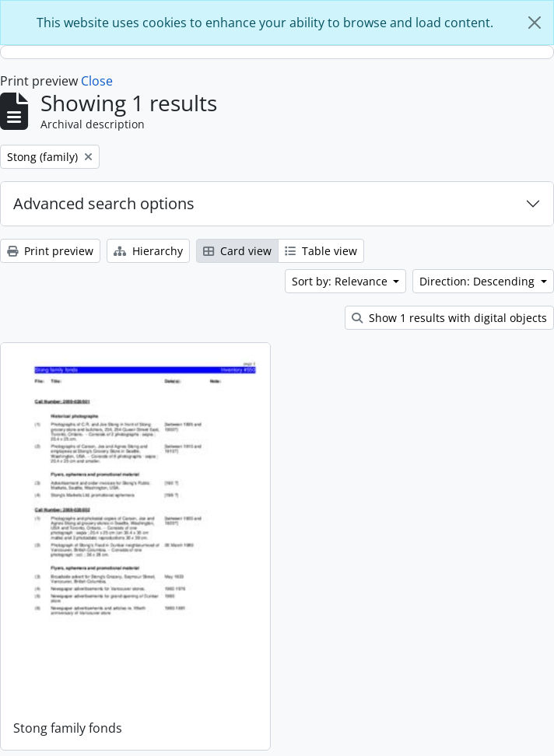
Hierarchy (148, 251)
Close (97, 81)
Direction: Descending (479, 281)
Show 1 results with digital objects (449, 318)
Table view (321, 251)
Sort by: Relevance (341, 281)
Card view (237, 251)
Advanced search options (104, 203)
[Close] (535, 23)
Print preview (50, 251)
